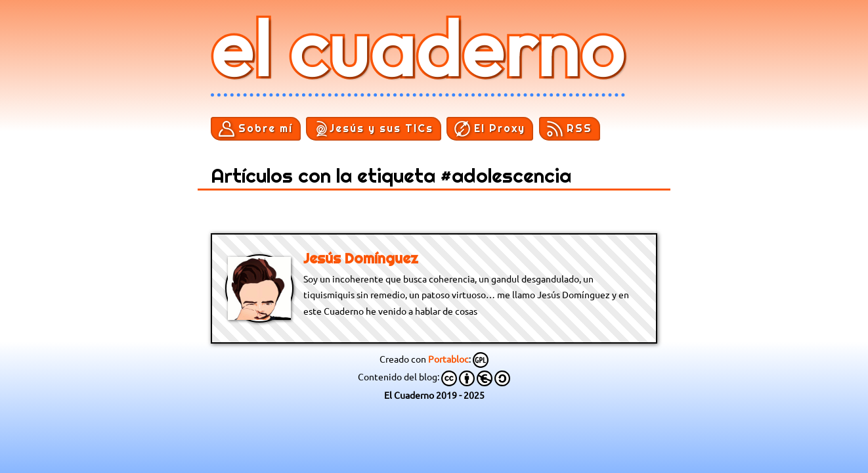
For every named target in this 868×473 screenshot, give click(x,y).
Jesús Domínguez (361, 258)
